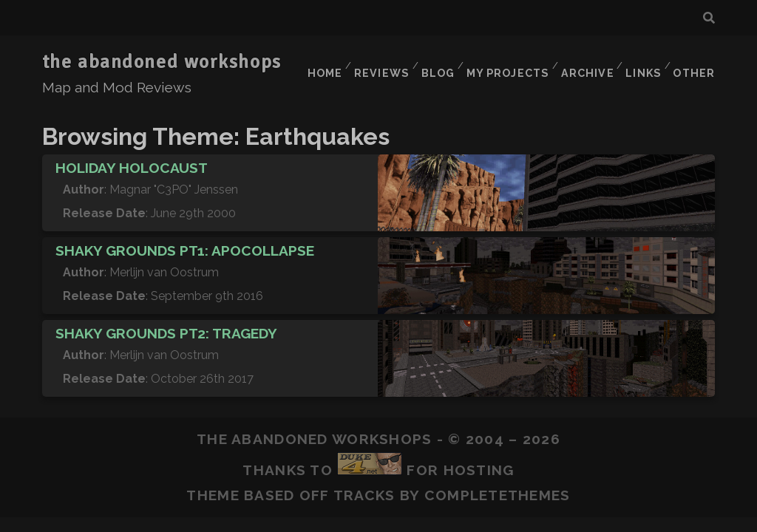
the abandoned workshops (162, 62)
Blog (433, 62)
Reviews (375, 62)
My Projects (504, 62)
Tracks (364, 477)
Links (642, 62)
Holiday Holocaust (132, 150)
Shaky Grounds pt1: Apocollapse (185, 233)
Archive (584, 62)
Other (695, 62)
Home (316, 62)
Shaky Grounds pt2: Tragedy (166, 316)
